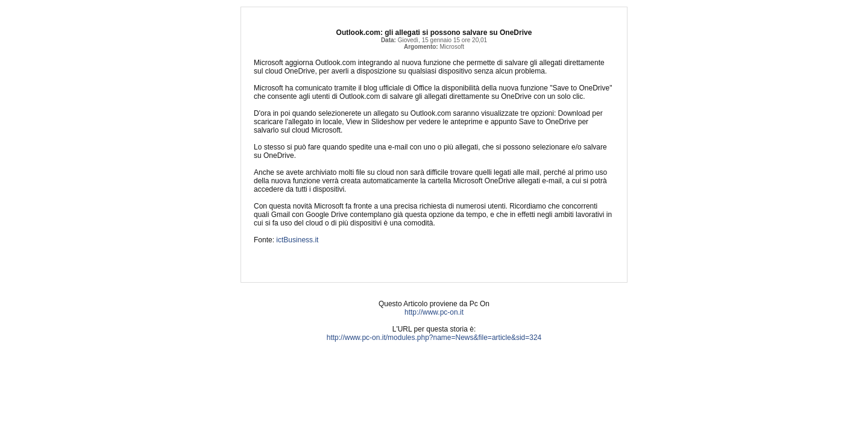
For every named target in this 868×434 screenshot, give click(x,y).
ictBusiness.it (297, 240)
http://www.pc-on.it (434, 312)
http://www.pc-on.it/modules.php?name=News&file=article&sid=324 (434, 338)
